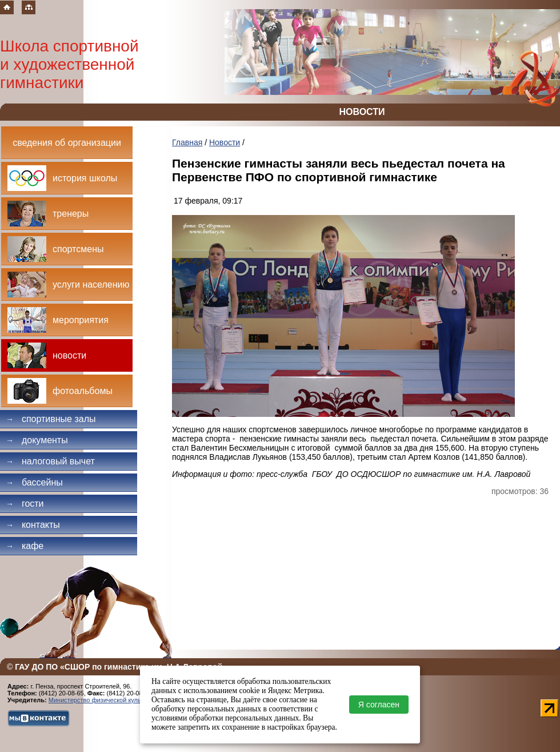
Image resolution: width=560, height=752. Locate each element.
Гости (25, 504)
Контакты (33, 525)
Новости (225, 142)
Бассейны (34, 482)
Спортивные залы (51, 419)
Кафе (25, 546)
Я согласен (379, 705)
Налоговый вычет (50, 461)
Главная (187, 142)
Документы (37, 440)
